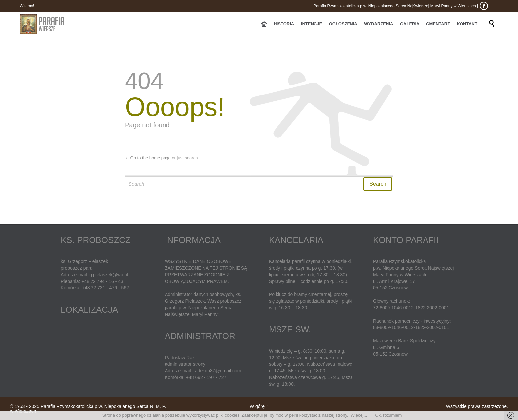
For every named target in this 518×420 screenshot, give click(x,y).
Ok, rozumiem (388, 415)
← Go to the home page (148, 158)
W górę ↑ (259, 406)
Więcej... (359, 415)
